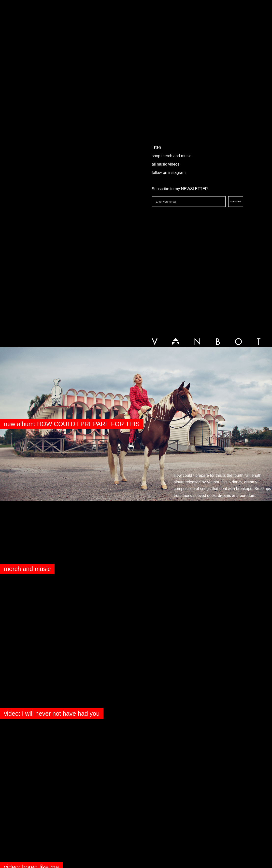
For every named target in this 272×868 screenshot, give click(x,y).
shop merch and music (172, 156)
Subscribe (236, 202)
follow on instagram (169, 173)
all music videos (166, 164)
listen (156, 147)
